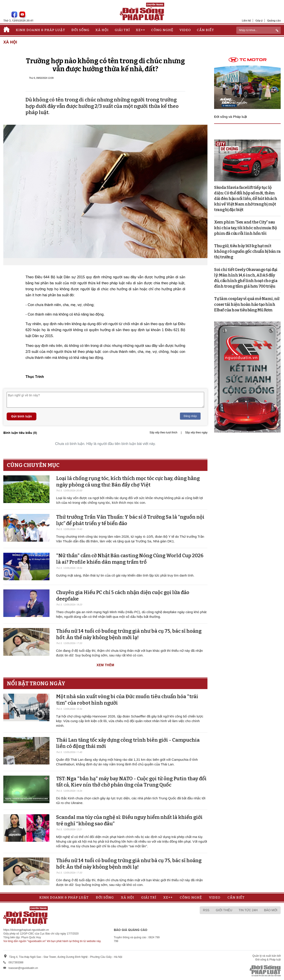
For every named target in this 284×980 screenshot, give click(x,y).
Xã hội (102, 30)
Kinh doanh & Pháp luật (40, 30)
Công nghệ (162, 30)
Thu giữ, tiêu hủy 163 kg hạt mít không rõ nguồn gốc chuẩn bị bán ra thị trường (247, 251)
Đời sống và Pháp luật (231, 117)
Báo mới (271, 910)
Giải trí (122, 30)
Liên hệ (246, 21)
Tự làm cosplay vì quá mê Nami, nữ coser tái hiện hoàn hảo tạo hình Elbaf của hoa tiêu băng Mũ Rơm (247, 304)
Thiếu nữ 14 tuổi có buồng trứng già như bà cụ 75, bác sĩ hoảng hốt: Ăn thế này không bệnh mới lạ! (129, 634)
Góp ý (259, 21)
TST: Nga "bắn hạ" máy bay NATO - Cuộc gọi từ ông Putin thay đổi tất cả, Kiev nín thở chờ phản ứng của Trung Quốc (131, 782)
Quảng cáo (274, 21)
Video (185, 30)
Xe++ (140, 30)
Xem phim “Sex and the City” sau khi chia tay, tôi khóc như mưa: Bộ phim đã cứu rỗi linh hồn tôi (245, 228)
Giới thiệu (224, 910)
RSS (206, 910)
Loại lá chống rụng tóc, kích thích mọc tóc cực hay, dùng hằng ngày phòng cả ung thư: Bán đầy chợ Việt (128, 482)
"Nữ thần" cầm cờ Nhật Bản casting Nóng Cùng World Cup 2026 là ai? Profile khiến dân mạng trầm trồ (130, 559)
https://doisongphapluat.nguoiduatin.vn (26, 930)
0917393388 (16, 962)
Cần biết (205, 30)
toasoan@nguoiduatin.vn (23, 968)
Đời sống (80, 30)
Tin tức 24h (248, 910)
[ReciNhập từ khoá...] (258, 30)
